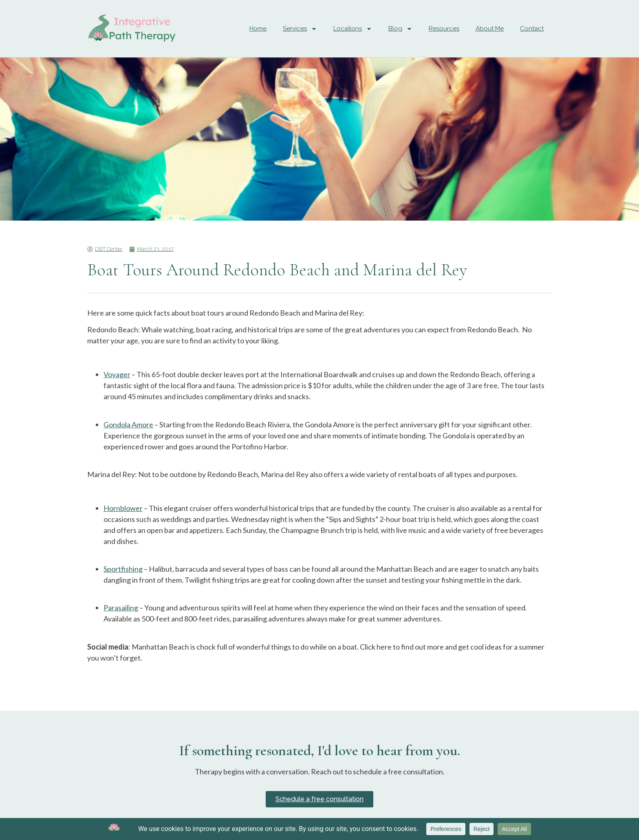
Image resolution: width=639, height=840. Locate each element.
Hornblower (123, 508)
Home (258, 29)
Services (300, 29)
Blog (400, 29)
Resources (444, 29)
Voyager (117, 374)
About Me (490, 29)
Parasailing (121, 608)
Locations (353, 29)
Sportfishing (123, 569)
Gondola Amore (128, 424)
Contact (532, 29)
